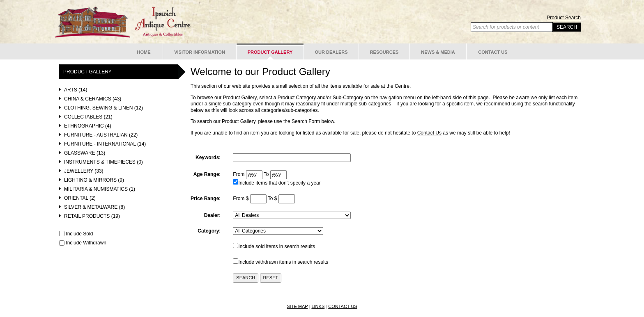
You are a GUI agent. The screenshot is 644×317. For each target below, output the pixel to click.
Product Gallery (270, 52)
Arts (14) (76, 90)
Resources (384, 52)
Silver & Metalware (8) (94, 207)
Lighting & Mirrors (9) (94, 180)
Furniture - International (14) (105, 144)
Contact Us (493, 52)
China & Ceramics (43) (93, 99)
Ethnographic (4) (88, 126)
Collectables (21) (88, 117)
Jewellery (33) (84, 171)
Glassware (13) (85, 153)
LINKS (318, 306)
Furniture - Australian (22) (101, 135)
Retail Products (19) (92, 216)
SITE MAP (297, 306)
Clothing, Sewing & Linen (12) (103, 108)
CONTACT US (343, 306)
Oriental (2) (80, 198)
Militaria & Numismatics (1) (100, 189)
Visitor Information (200, 52)
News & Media (438, 52)
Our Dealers (331, 52)
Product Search (564, 18)
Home (144, 52)
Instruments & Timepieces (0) (103, 162)
